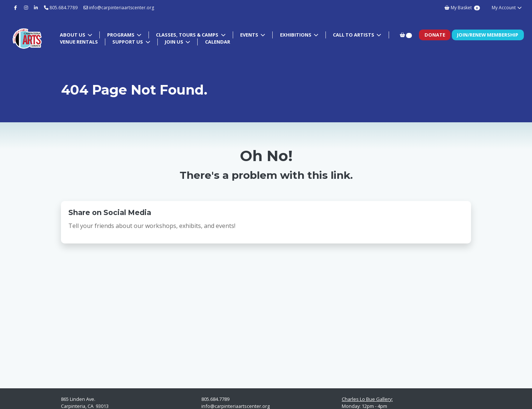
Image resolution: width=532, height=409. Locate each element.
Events (250, 35)
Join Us (175, 42)
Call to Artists (354, 35)
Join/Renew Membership (488, 35)
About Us (73, 35)
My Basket (462, 8)
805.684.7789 (64, 8)
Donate (435, 35)
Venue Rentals (79, 42)
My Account (507, 8)
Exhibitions (296, 35)
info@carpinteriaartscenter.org (119, 8)
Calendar (218, 42)
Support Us (128, 42)
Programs (121, 35)
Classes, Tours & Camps (188, 35)
